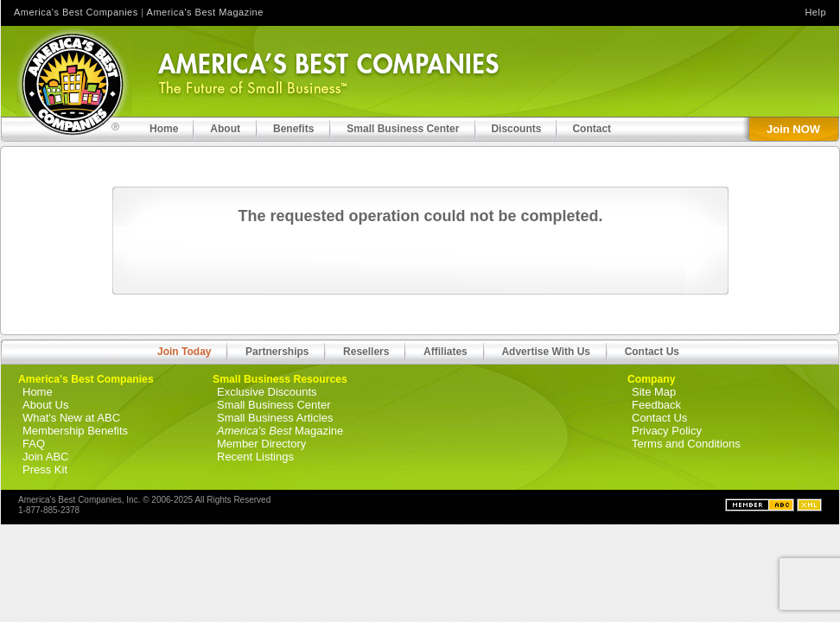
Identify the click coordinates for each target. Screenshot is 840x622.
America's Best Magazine (205, 12)
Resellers (366, 352)
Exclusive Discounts (267, 392)
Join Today (184, 352)
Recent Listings (255, 457)
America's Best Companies (76, 12)
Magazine (280, 431)
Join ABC (45, 457)
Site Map (654, 392)
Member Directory (261, 444)
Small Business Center (274, 405)
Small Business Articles (275, 418)
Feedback (656, 405)
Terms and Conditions (686, 444)
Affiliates (445, 352)
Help (815, 12)
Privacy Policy (667, 431)
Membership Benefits (75, 431)
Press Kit (45, 470)
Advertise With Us (546, 352)
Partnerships (277, 352)
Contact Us (652, 352)
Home (38, 392)
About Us (45, 405)
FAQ (34, 444)
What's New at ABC (71, 418)
